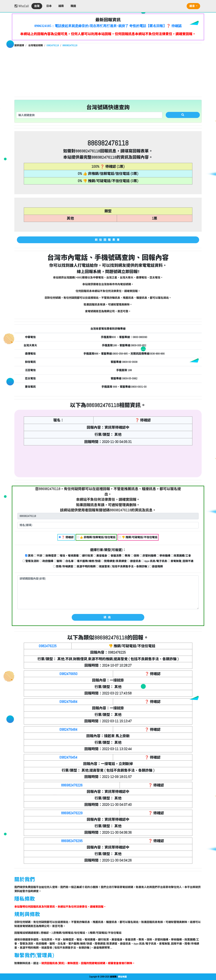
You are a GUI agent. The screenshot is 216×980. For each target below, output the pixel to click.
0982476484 (68, 702)
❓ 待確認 (66, 537)
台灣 (37, 6)
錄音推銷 (156, 566)
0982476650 (68, 674)
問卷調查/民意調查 (114, 561)
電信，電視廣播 (68, 556)
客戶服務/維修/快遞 (87, 561)
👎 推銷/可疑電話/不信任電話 (138, 537)
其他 (29, 556)
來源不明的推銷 (85, 566)
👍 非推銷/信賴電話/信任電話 (96, 537)
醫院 (58, 561)
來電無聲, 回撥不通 (181, 561)
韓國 (73, 6)
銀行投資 (86, 556)
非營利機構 (148, 556)
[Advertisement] (108, 72)
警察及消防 (31, 561)
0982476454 (68, 757)
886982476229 (72, 813)
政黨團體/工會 (181, 556)
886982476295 (72, 841)
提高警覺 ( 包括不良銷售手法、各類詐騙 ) (122, 566)
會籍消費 (115, 556)
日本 (49, 6)
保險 (135, 556)
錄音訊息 (134, 561)
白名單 (68, 561)
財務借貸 (50, 556)
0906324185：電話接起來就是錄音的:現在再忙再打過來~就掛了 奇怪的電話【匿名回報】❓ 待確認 (108, 26)
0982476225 (48, 646)
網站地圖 (122, 977)
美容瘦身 (100, 556)
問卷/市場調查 (63, 566)
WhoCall (22, 6)
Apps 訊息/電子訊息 (154, 561)
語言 (192, 6)
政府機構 (46, 561)
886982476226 (72, 785)
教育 (126, 556)
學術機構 (163, 556)
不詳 (38, 556)
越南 (61, 6)
